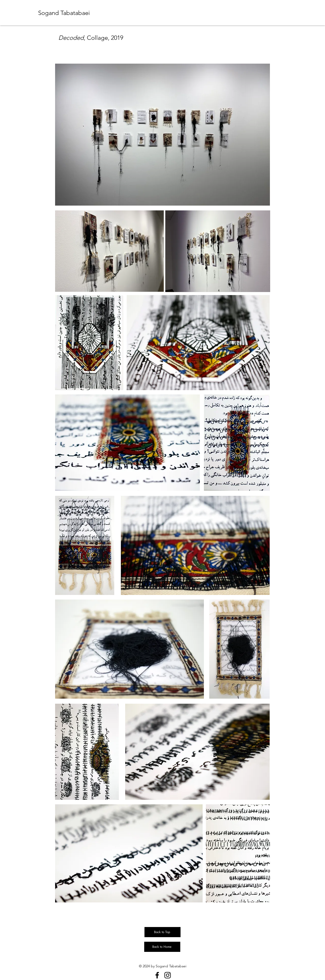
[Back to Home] (162, 947)
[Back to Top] (162, 932)
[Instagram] (168, 975)
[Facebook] (157, 975)
